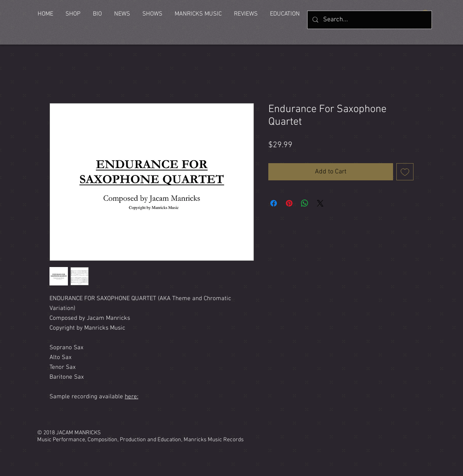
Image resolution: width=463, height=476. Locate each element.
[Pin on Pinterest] (289, 203)
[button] (73, 14)
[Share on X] (320, 203)
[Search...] (369, 20)
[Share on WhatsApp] (305, 203)
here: (131, 397)
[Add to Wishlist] (405, 172)
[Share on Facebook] (274, 203)
